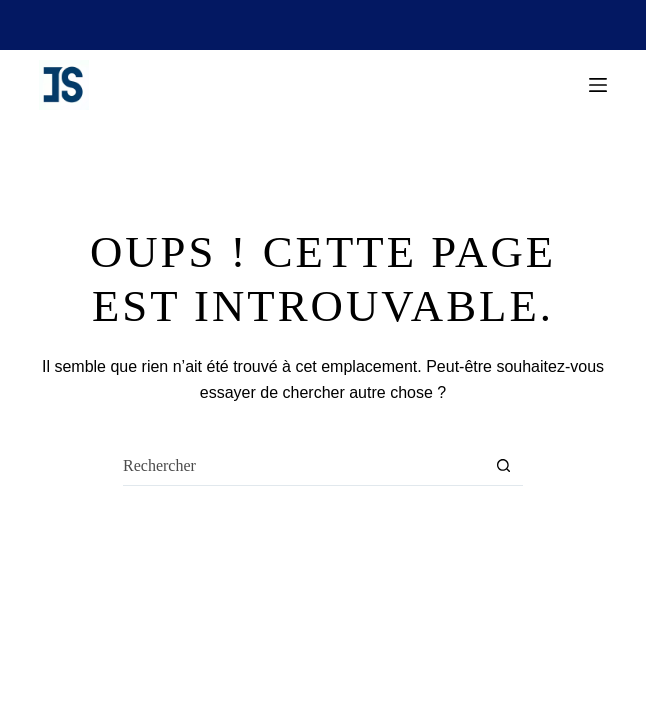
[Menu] (598, 85)
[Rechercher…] (303, 466)
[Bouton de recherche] (503, 466)
